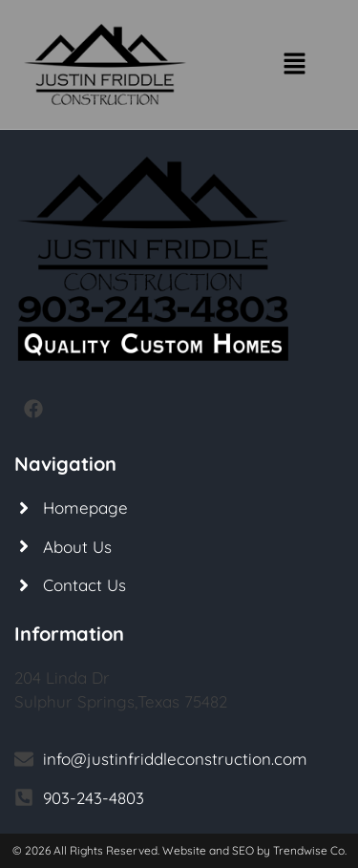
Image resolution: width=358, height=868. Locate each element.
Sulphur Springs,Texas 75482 (121, 701)
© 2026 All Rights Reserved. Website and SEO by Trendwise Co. (179, 850)
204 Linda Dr (62, 677)
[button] (294, 64)
